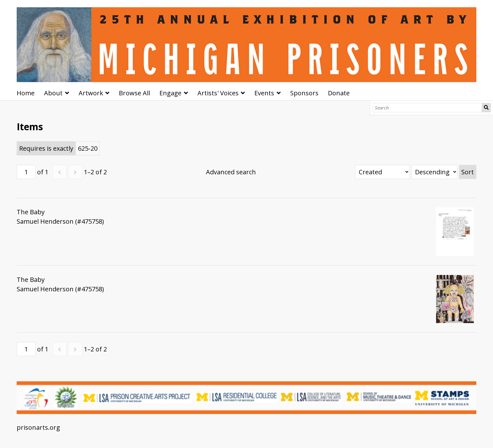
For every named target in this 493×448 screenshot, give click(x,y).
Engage (170, 93)
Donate (339, 93)
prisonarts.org (38, 427)
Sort (468, 172)
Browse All (134, 93)
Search (486, 108)
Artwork (91, 93)
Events (264, 93)
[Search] (427, 108)
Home (26, 93)
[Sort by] (382, 172)
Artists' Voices (218, 93)
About (53, 93)
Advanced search (231, 172)
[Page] (26, 172)
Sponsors (304, 93)
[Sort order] (434, 172)
